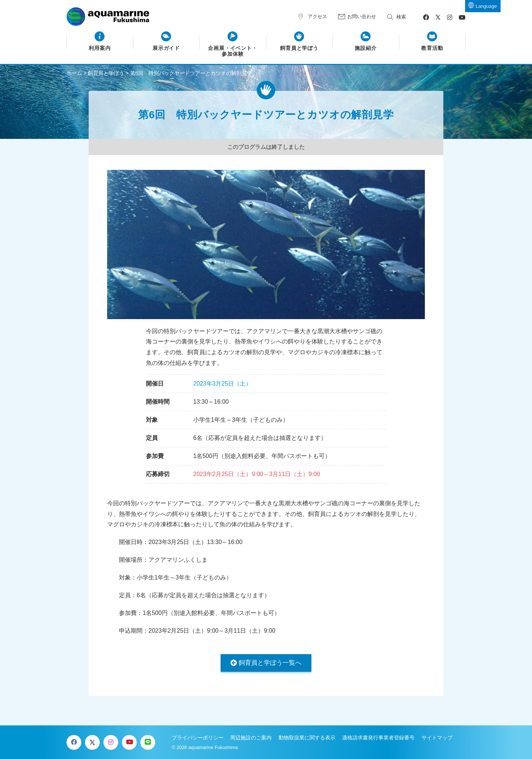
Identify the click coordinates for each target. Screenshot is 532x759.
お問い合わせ (362, 16)
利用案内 (100, 48)
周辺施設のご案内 (251, 738)
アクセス (317, 16)
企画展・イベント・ (233, 51)
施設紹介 (366, 48)
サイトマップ (437, 738)
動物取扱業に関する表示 (307, 738)
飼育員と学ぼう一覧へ (270, 663)
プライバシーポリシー (198, 738)
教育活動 (432, 48)
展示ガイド (166, 48)
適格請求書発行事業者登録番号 (378, 738)
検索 (401, 17)
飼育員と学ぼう (299, 48)
